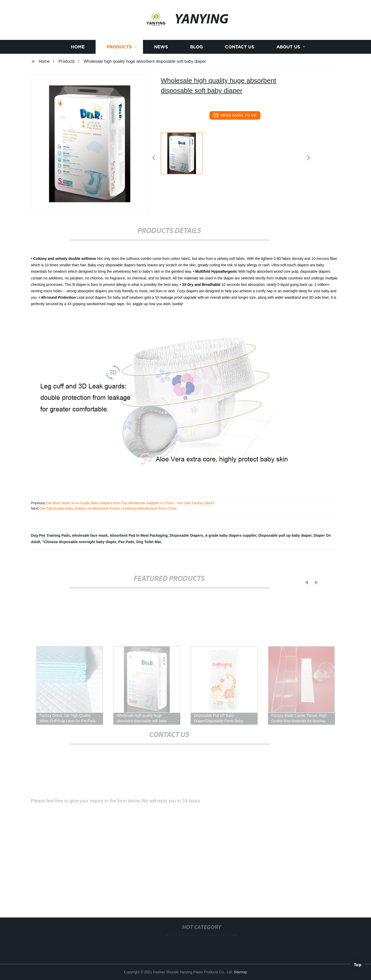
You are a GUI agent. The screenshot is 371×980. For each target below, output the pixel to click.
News (161, 50)
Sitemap (240, 972)
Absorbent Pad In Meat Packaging (139, 535)
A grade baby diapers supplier (231, 535)
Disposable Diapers (187, 535)
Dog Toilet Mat (149, 542)
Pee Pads (126, 542)
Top (358, 964)
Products (119, 50)
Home (78, 50)
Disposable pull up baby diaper (285, 535)
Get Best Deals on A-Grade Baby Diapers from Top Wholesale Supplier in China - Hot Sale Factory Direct (130, 503)
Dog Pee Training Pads (50, 535)
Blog (196, 50)
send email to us (235, 115)
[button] (154, 158)
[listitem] (185, 156)
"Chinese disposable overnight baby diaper (79, 542)
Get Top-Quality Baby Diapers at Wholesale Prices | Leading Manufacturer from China (108, 508)
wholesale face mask (90, 535)
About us (288, 50)
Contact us (240, 50)
